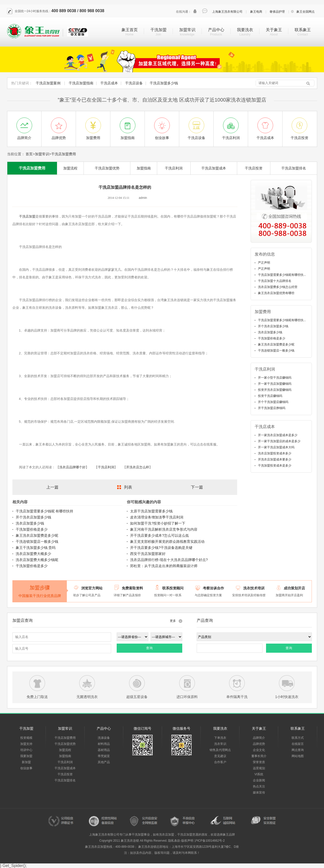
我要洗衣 (245, 30)
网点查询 (298, 750)
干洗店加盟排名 (294, 168)
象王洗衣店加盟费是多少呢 (37, 535)
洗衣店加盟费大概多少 (33, 554)
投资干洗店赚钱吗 (270, 396)
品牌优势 (259, 744)
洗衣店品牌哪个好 (72, 467)
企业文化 (259, 750)
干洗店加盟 (27, 216)
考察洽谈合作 (213, 588)
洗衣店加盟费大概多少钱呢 (37, 560)
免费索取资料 (132, 588)
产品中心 (216, 30)
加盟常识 (187, 30)
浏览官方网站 (92, 588)
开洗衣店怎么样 (138, 467)
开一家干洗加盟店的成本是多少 (279, 441)
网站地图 (298, 756)
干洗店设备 (134, 83)
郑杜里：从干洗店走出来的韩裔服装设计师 (164, 566)
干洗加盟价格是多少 (32, 529)
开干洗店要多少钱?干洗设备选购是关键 (161, 548)
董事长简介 (259, 756)
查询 (149, 648)
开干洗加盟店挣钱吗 (272, 408)
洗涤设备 (104, 738)
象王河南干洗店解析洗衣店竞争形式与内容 (164, 529)
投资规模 (26, 738)
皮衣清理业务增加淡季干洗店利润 (157, 517)
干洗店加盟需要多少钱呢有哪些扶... (282, 275)
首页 (29, 154)
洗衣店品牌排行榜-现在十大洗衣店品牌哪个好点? (169, 560)
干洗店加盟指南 (81, 83)
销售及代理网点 (220, 750)
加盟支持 (26, 744)
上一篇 (52, 487)
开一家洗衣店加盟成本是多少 (278, 435)
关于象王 (274, 30)
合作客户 (220, 762)
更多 (173, 621)
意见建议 (220, 756)
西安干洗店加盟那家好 (148, 554)
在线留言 (298, 744)
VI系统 (259, 774)
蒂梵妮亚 (104, 756)
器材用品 (104, 750)
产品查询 (205, 620)
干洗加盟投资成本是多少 (275, 466)
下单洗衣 (220, 738)
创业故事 (26, 768)
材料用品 (104, 744)
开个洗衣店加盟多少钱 (33, 517)
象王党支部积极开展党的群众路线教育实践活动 (167, 542)
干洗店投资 (254, 168)
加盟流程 (70, 168)
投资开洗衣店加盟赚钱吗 (275, 390)
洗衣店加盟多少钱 (30, 523)
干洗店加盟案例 (48, 83)
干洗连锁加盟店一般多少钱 (37, 542)
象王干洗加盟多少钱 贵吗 (36, 548)
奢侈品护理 (277, 12)
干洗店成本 (109, 83)
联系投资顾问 (173, 588)
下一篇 (197, 487)
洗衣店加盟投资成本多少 (275, 453)
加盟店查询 (23, 620)
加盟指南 (144, 168)
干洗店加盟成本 (214, 168)
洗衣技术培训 (254, 588)
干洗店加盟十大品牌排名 (275, 281)
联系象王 (303, 30)
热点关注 (259, 786)
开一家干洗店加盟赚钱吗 (275, 384)
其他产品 (104, 762)
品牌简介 (259, 738)
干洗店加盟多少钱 (164, 83)
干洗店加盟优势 (107, 168)
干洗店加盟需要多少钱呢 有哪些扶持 (45, 511)
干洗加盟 (158, 30)
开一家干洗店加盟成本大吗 (276, 447)
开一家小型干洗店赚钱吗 (275, 378)
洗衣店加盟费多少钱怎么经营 (278, 287)
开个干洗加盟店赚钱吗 (273, 402)
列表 (128, 487)
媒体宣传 (259, 793)
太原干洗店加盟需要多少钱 (151, 511)
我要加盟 (26, 756)
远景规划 (259, 768)
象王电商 (256, 12)
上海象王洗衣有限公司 (227, 12)
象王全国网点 (306, 12)
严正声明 (264, 263)
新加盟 (26, 762)
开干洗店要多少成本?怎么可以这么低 (159, 535)
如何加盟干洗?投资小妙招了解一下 (158, 523)
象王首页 (130, 30)
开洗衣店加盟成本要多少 (275, 459)
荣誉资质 (259, 762)
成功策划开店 (294, 588)
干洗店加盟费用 (64, 154)
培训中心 (26, 750)
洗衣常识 (220, 744)
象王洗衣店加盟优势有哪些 (276, 293)
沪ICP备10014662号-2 (210, 841)
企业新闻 (259, 780)
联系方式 (298, 738)
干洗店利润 (174, 168)
